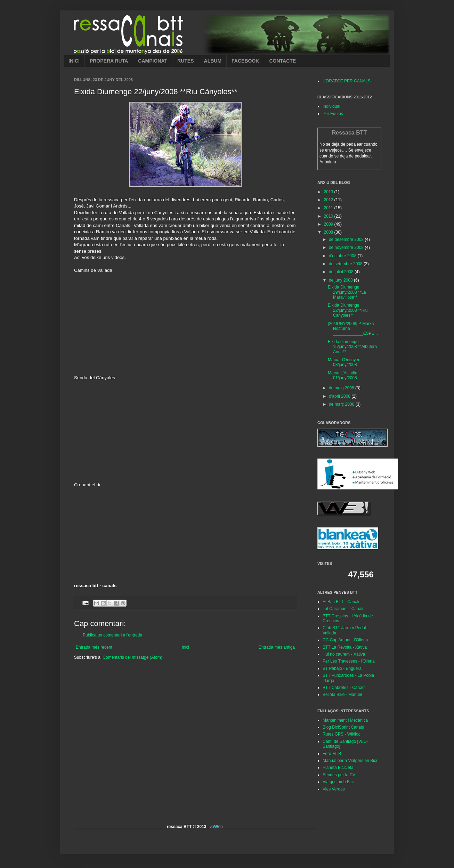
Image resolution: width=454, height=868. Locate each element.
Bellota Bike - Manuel (342, 695)
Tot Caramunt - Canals (343, 609)
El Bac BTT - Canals (341, 602)
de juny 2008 (341, 280)
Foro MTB (332, 754)
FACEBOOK (245, 61)
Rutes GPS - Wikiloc (342, 734)
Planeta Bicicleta (338, 768)
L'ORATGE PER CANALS (347, 81)
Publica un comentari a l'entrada (112, 635)
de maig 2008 (342, 388)
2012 (329, 200)
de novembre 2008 (347, 248)
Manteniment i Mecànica (345, 720)
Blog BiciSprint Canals (343, 727)
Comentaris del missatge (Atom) (132, 657)
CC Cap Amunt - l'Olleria (345, 640)
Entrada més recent (94, 647)
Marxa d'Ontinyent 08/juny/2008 (345, 362)
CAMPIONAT (153, 61)
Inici (185, 647)
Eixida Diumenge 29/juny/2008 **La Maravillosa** (347, 292)
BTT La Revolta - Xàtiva (345, 647)
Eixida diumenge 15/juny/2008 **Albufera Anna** (352, 347)
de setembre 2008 (346, 264)
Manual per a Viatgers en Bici (350, 761)
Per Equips (333, 114)
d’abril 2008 (340, 396)
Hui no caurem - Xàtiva (344, 654)
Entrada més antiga (277, 647)
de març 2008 (342, 404)
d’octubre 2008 (343, 256)
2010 (329, 216)
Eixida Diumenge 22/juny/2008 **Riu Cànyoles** (348, 310)
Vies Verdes (334, 789)
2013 (329, 192)
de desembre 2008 (347, 240)
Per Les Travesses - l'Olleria (349, 661)
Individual (331, 106)
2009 (329, 224)
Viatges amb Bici (338, 782)
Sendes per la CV (339, 775)
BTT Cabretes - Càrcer (344, 688)
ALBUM (213, 61)
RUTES (185, 61)
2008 (329, 232)
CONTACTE (282, 61)
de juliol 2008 (342, 272)
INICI (74, 61)
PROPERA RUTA (109, 61)
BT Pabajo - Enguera (342, 668)
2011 (329, 208)
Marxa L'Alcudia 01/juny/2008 (343, 375)
